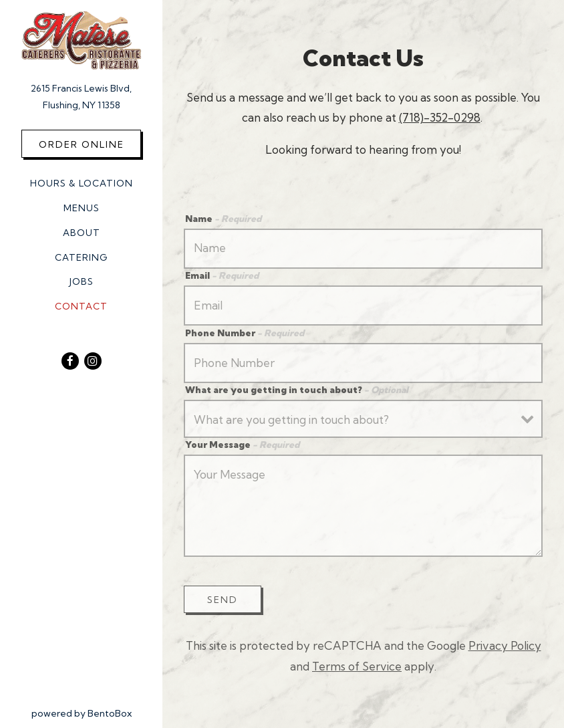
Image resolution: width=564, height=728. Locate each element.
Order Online (82, 144)
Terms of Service (357, 666)
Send (223, 600)
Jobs (82, 281)
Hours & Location (82, 183)
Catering (81, 257)
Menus (82, 208)
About (82, 233)
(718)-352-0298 (440, 117)
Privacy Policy (505, 645)
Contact (81, 306)
